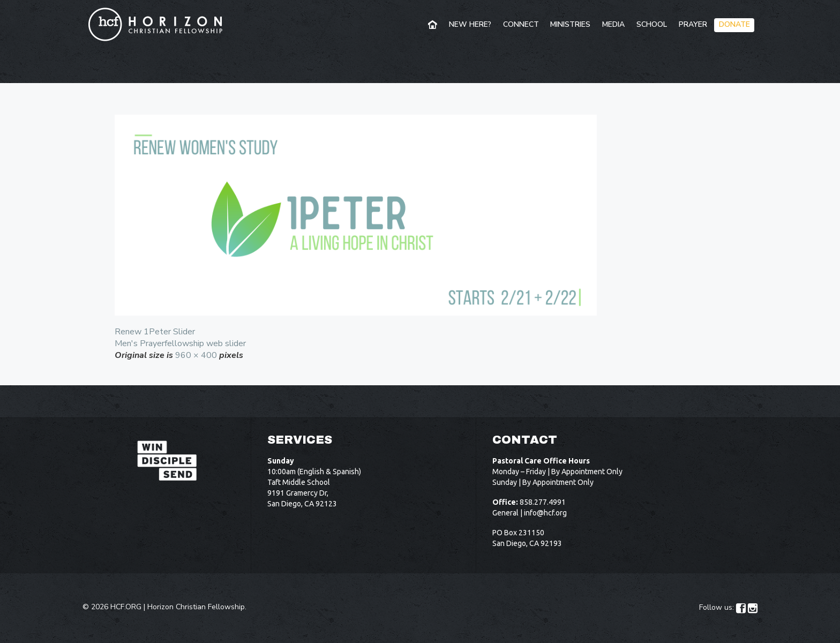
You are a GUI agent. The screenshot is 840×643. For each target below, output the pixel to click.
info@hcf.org (545, 513)
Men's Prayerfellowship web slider (180, 343)
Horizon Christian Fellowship (196, 607)
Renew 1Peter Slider (155, 332)
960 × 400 (196, 355)
